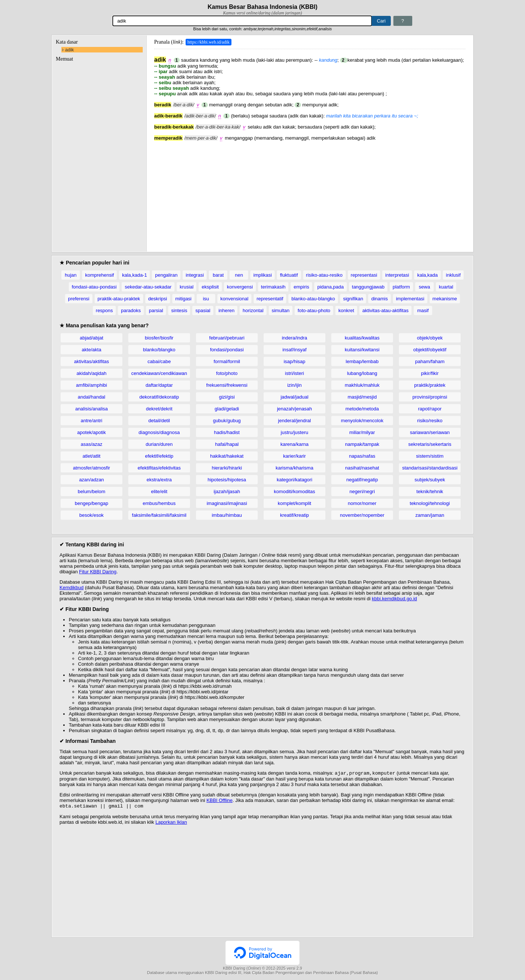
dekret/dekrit (159, 409)
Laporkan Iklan (171, 824)
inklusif (453, 275)
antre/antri (92, 421)
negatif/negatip (362, 480)
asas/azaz (92, 444)
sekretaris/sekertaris (430, 444)
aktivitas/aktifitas (92, 361)
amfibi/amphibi (92, 385)
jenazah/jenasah (294, 409)
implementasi (410, 299)
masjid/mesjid (362, 397)
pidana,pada (331, 287)
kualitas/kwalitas (362, 338)
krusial (187, 287)
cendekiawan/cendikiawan (159, 373)
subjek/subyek (430, 480)
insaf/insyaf (294, 350)
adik (70, 50)
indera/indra (294, 338)
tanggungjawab (368, 287)
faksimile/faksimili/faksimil (159, 515)
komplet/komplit (294, 503)
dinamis (380, 299)
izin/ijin (294, 385)
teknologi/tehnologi (430, 503)
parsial (156, 310)
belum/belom (91, 491)
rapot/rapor (430, 409)
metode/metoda (362, 409)
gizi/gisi (227, 397)
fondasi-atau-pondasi (94, 287)
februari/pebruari (227, 338)
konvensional (234, 299)
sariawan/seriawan (430, 432)
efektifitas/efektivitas (159, 468)
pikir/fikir (430, 373)
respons (104, 310)
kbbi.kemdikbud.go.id (394, 599)
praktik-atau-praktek (119, 299)
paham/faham (430, 361)
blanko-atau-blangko (313, 299)
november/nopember (362, 515)
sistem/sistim (430, 456)
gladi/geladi (227, 409)
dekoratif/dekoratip (159, 397)
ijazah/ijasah (227, 491)
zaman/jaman (430, 515)
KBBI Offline (219, 801)
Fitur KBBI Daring (98, 572)
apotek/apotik (92, 432)
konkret (346, 310)
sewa (424, 287)
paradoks (131, 310)
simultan (281, 310)
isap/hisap (294, 361)
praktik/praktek (430, 385)
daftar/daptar (159, 385)
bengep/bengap (91, 503)
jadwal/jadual (294, 397)
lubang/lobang (362, 373)
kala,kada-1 (134, 275)
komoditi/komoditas (294, 491)
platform (401, 287)
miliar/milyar (362, 432)
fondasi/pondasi (227, 350)
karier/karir (294, 456)
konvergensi (240, 287)
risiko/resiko (430, 421)
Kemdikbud (72, 588)
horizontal (253, 310)
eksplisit (210, 287)
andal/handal (91, 397)
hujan (71, 275)
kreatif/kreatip (294, 515)
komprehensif (99, 275)
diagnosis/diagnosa (159, 432)
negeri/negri (362, 491)
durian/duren (159, 444)
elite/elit (159, 491)
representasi (364, 275)
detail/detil (159, 421)
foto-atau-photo (314, 310)
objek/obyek (430, 338)
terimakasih (273, 287)
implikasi (262, 275)
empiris (301, 287)
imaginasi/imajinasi (227, 503)
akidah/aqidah (92, 373)
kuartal (446, 287)
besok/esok (92, 515)
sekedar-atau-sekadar (148, 287)
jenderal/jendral (294, 421)
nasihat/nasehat (362, 468)
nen (239, 275)
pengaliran (166, 275)
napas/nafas (362, 456)
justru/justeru (294, 432)
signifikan (353, 299)
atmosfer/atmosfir (91, 468)
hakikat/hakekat (227, 456)
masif (423, 310)
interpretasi (397, 275)
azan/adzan (92, 480)
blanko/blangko (159, 350)
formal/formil (227, 361)
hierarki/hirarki (227, 468)
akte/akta (92, 350)
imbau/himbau (227, 515)
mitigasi (183, 299)
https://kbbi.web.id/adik (209, 42)
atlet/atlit (91, 456)
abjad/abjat (92, 338)
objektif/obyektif (430, 350)
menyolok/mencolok (362, 421)
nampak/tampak (362, 444)
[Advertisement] (310, 192)
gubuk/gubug (227, 421)
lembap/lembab (362, 361)
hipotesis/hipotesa (227, 480)
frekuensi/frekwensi (227, 385)
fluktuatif (289, 275)
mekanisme (445, 299)
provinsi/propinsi (430, 397)
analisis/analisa (91, 409)
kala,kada (427, 275)
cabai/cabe (159, 361)
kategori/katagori (294, 480)
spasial (203, 310)
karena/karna (295, 444)
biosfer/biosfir (159, 338)
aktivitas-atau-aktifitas (385, 310)
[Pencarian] (242, 21)
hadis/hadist (227, 432)
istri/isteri (294, 373)
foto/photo (227, 373)
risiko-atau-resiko (324, 275)
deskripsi (158, 299)
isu (206, 299)
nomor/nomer (362, 503)
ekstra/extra (159, 480)
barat (218, 275)
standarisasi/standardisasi (430, 468)
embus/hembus (159, 503)
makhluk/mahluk (362, 385)
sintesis (179, 310)
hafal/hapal (227, 444)
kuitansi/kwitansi (362, 350)
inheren (226, 310)
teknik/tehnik (430, 491)
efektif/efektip (159, 456)
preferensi (79, 299)
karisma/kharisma (295, 468)
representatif (270, 299)
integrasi (195, 275)
